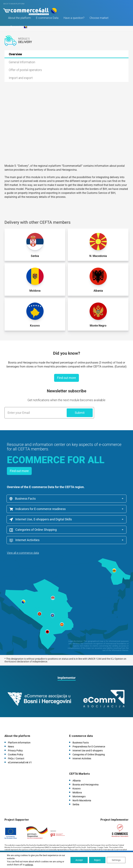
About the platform (20, 19)
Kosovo (77, 778)
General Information (22, 62)
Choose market (99, 19)
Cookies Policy (16, 744)
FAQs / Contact (16, 748)
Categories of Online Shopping (33, 530)
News (11, 736)
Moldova (77, 782)
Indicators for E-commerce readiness (38, 509)
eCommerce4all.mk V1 (20, 752)
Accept (78, 860)
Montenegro (79, 786)
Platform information (19, 732)
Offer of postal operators (25, 70)
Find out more (66, 378)
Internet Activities (86, 530)
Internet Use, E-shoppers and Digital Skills (41, 520)
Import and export (21, 78)
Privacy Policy (15, 740)
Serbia (76, 794)
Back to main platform (14, 4)
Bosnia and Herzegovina (86, 774)
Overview (15, 54)
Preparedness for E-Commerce (89, 736)
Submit (80, 413)
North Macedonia (82, 790)
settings (29, 865)
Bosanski (19, 28)
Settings (116, 860)
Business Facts (23, 499)
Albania (77, 770)
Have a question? (75, 19)
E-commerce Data (48, 19)
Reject (96, 860)
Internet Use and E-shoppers (88, 740)
